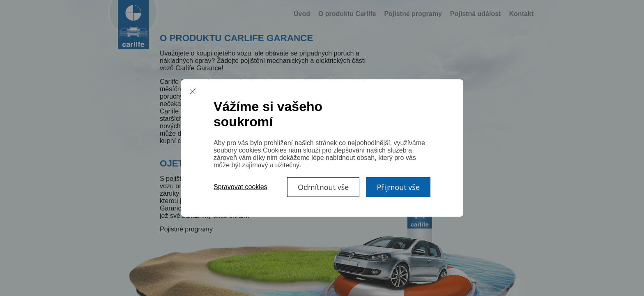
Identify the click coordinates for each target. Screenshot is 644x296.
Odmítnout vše (323, 187)
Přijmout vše (398, 187)
